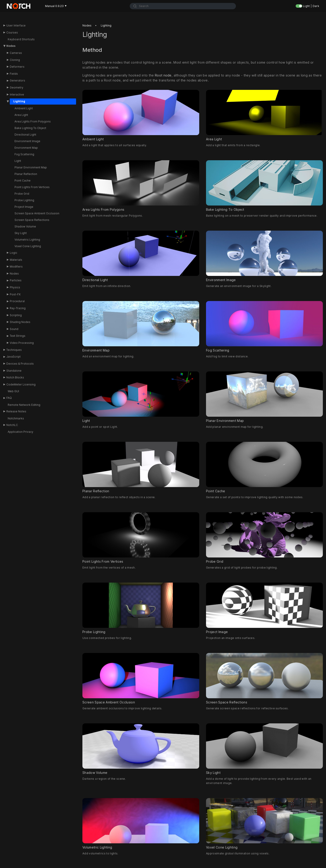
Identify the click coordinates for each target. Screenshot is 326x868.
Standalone (14, 371)
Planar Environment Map (31, 167)
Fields (14, 74)
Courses (12, 32)
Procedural (17, 301)
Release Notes (16, 411)
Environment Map (26, 148)
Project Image (24, 207)
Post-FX (15, 294)
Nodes (11, 46)
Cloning (15, 60)
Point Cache (23, 181)
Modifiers (16, 267)
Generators (17, 80)
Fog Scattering (24, 154)
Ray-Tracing (18, 308)
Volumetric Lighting (27, 240)
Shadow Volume (25, 226)
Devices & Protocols (20, 364)
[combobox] (183, 6)
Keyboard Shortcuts (21, 39)
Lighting (19, 101)
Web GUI (13, 391)
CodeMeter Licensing (21, 384)
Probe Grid (22, 194)
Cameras (16, 53)
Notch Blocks (15, 377)
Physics (15, 287)
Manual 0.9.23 (56, 6)
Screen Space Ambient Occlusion (37, 213)
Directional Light (25, 135)
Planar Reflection (26, 174)
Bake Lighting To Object (30, 128)
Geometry (17, 87)
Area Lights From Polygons (33, 121)
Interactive (17, 94)
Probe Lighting (24, 200)
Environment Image (27, 141)
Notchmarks (16, 418)
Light (18, 161)
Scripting (16, 315)
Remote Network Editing (24, 405)
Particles (16, 280)
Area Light (21, 115)
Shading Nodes (20, 322)
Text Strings (18, 336)
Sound (14, 329)
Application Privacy (20, 432)
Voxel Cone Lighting (28, 246)
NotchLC (12, 425)
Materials (16, 260)
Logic (13, 253)
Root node (163, 75)
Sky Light (21, 233)
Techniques (14, 350)
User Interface (16, 25)
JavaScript (13, 357)
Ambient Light (24, 108)
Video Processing (22, 343)
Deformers (17, 67)
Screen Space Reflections (32, 220)
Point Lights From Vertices (32, 187)
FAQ (9, 398)
